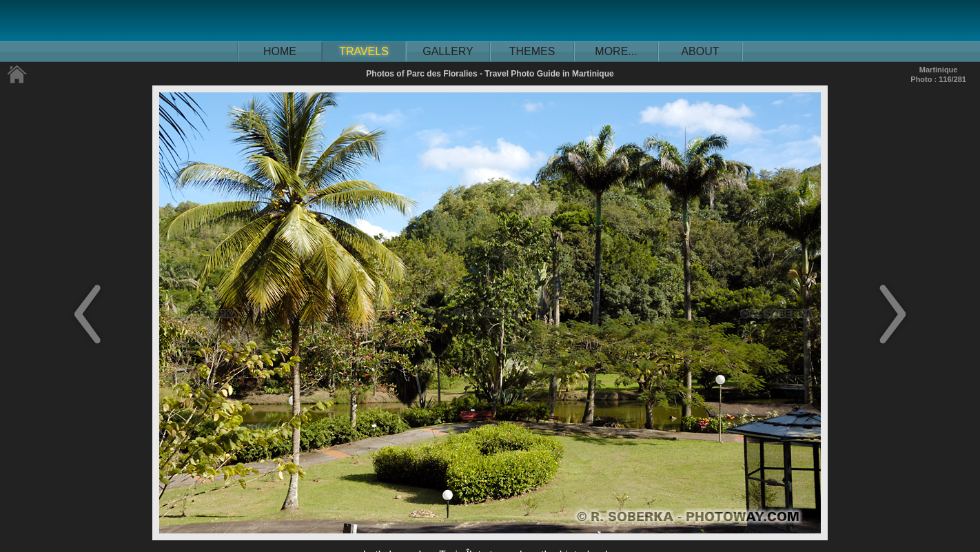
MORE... (616, 51)
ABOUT (700, 51)
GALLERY (448, 51)
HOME (280, 51)
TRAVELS (364, 51)
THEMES (532, 51)
